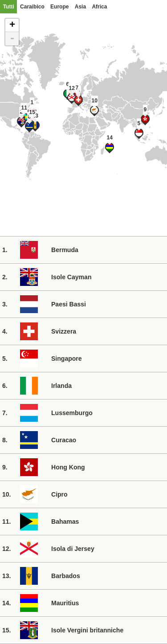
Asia (80, 7)
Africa (99, 7)
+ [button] (12, 25)
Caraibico (32, 7)
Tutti (9, 7)
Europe (59, 7)
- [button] (12, 39)
